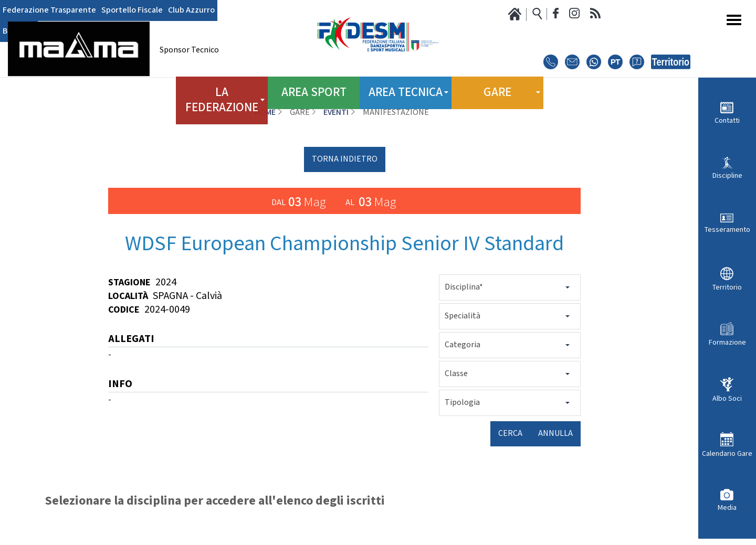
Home (265, 113)
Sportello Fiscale (132, 10)
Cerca (510, 434)
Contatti (727, 120)
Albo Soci (727, 398)
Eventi (336, 113)
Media (727, 507)
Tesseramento (727, 229)
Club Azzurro (191, 10)
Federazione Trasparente (49, 10)
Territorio (727, 287)
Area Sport (314, 89)
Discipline (727, 175)
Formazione (727, 342)
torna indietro (345, 159)
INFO (120, 385)
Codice (124, 310)
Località (128, 296)
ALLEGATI (131, 340)
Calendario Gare (727, 453)
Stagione (129, 282)
